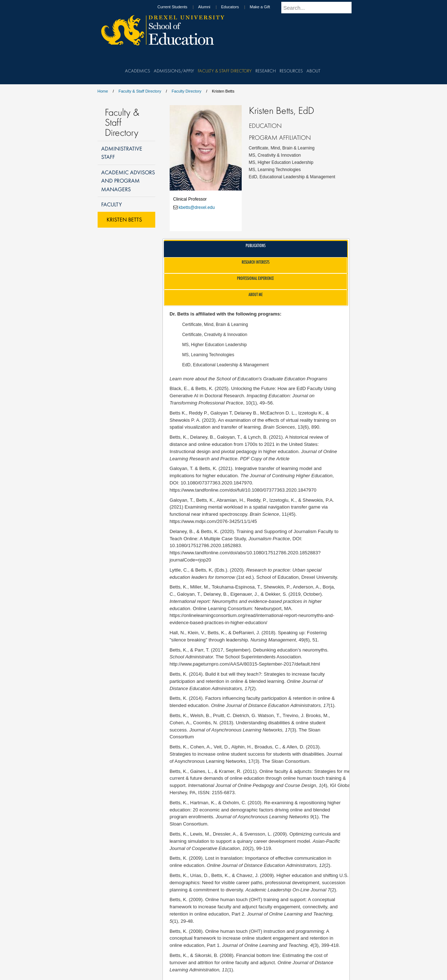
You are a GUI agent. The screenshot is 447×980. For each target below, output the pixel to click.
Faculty (111, 204)
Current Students (179, 7)
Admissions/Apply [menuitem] (174, 71)
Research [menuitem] (266, 71)
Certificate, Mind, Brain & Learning (215, 325)
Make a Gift (267, 7)
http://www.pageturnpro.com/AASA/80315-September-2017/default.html (245, 664)
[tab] (256, 249)
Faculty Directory (187, 91)
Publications (256, 245)
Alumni (211, 7)
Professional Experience (255, 278)
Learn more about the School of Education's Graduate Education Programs (249, 379)
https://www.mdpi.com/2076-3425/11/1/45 (213, 521)
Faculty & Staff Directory (140, 91)
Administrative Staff (122, 153)
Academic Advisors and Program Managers (128, 181)
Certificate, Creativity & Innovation (215, 335)
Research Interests (256, 262)
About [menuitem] (313, 71)
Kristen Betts (124, 219)
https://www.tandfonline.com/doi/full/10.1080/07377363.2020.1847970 (243, 490)
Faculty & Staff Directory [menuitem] (225, 71)
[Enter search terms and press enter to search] (321, 8)
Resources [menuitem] (291, 71)
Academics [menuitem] (138, 71)
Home (103, 91)
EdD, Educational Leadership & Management (225, 365)
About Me (256, 294)
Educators (237, 7)
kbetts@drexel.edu (197, 207)
